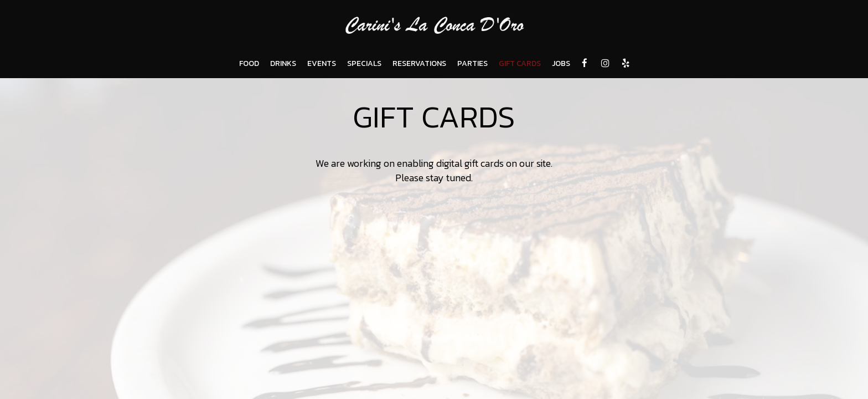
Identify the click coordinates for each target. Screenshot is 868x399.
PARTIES (472, 64)
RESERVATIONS (419, 64)
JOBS (561, 64)
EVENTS (322, 64)
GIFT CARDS (520, 64)
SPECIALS (364, 64)
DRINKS (283, 64)
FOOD (249, 64)
